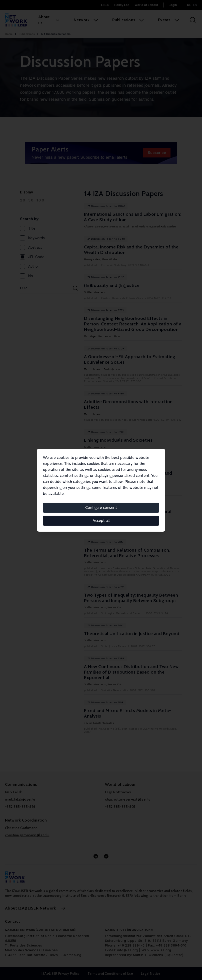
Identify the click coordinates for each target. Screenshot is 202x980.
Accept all (101, 520)
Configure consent (101, 507)
